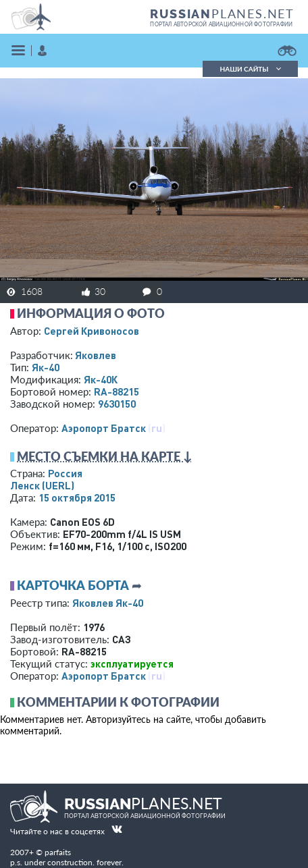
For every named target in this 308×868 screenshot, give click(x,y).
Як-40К (101, 379)
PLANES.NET (222, 13)
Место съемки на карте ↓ (105, 456)
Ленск (42, 485)
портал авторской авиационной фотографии (221, 24)
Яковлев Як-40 (108, 603)
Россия (65, 473)
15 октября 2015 (77, 497)
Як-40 (46, 367)
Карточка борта (73, 585)
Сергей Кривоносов (92, 331)
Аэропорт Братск (104, 428)
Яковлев (96, 355)
